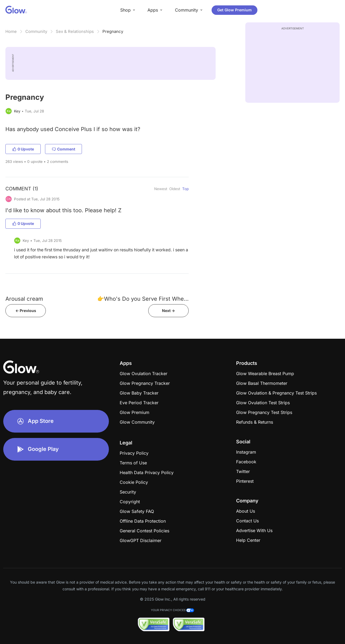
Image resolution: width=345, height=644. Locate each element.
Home (11, 31)
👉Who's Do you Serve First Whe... (143, 299)
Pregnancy (113, 31)
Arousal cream (24, 299)
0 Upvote (23, 149)
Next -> (168, 311)
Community (36, 31)
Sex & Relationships (75, 31)
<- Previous (26, 311)
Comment (63, 149)
